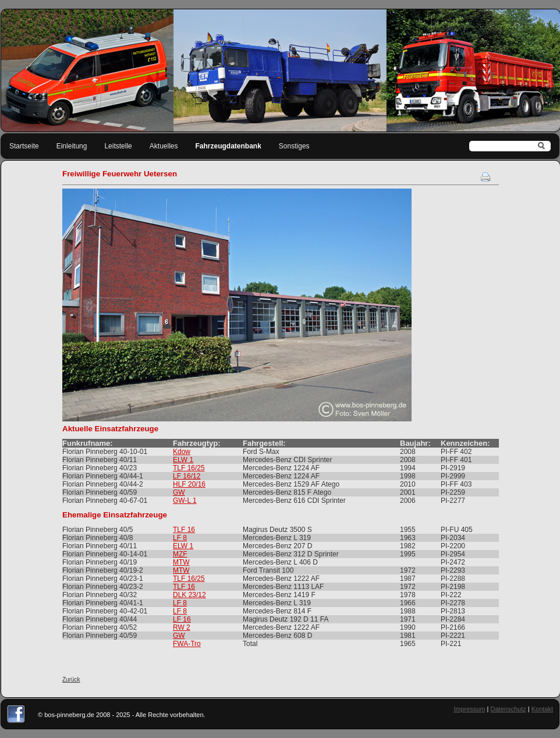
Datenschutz (508, 709)
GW (179, 492)
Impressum (469, 709)
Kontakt (542, 709)
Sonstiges (294, 146)
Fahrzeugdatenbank (228, 146)
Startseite (24, 146)
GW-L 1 (185, 501)
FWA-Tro (187, 644)
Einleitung (72, 146)
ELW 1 (183, 460)
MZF (180, 554)
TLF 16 (184, 530)
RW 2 (182, 627)
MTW (181, 562)
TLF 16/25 (189, 468)
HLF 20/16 (189, 484)
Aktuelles (164, 146)
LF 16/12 (187, 476)
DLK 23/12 (189, 595)
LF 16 (182, 619)
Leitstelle (118, 146)
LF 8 (180, 538)
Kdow (182, 452)
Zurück (71, 680)
